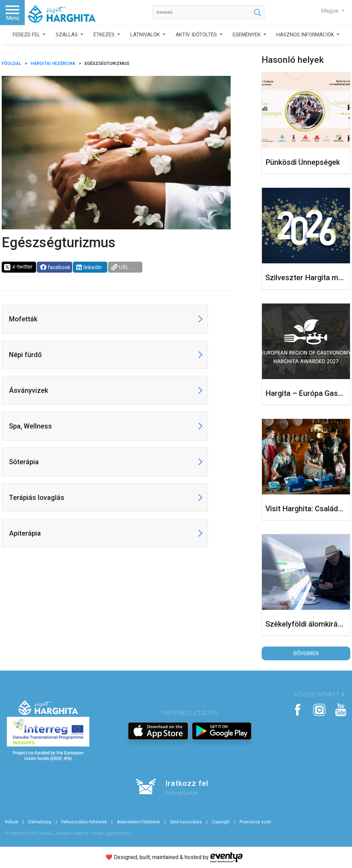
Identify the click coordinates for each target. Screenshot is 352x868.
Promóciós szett (255, 822)
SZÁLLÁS (67, 35)
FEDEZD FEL (27, 35)
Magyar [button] (331, 11)
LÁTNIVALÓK (146, 35)
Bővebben (306, 653)
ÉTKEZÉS (105, 35)
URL (120, 267)
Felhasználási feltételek (84, 822)
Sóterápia (24, 462)
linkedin (89, 267)
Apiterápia (25, 533)
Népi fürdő (25, 355)
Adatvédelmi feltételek (138, 822)
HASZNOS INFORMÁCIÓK (306, 35)
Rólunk (12, 822)
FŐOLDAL (12, 63)
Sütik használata (186, 822)
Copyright (221, 822)
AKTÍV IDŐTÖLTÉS (197, 35)
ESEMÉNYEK (247, 35)
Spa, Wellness (30, 426)
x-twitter (18, 267)
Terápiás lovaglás (37, 498)
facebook (55, 267)
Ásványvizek (29, 390)
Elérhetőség (40, 822)
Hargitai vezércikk (53, 63)
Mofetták (23, 319)
